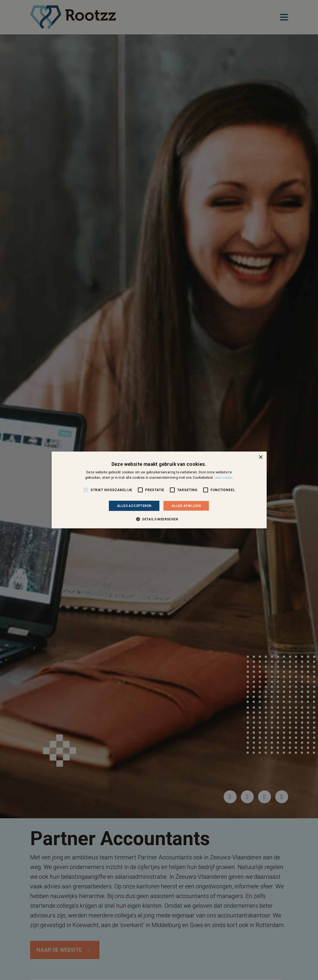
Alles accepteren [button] (134, 506)
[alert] (159, 490)
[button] (159, 519)
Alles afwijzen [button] (186, 506)
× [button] (261, 457)
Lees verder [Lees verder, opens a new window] (224, 478)
